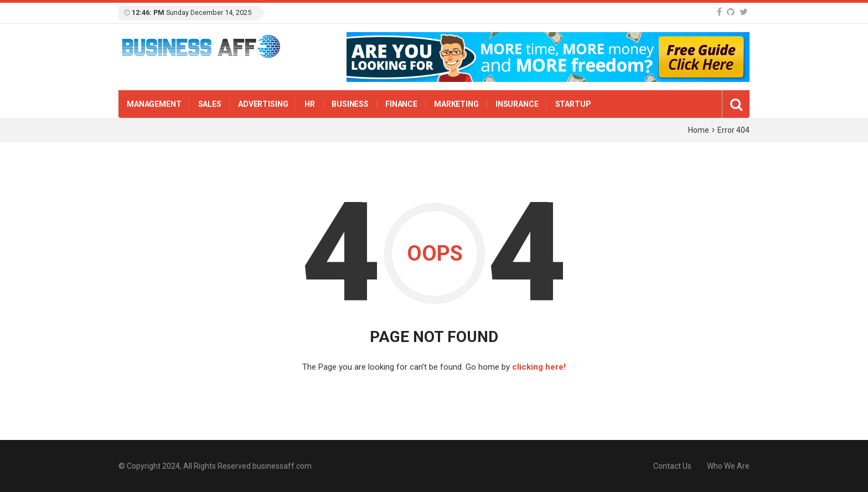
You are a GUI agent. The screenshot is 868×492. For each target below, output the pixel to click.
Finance (401, 104)
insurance (517, 104)
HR (310, 104)
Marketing (456, 104)
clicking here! (539, 367)
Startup (573, 104)
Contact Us (672, 466)
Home (699, 130)
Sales (210, 104)
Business (350, 104)
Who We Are (728, 466)
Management (154, 104)
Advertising (263, 104)
